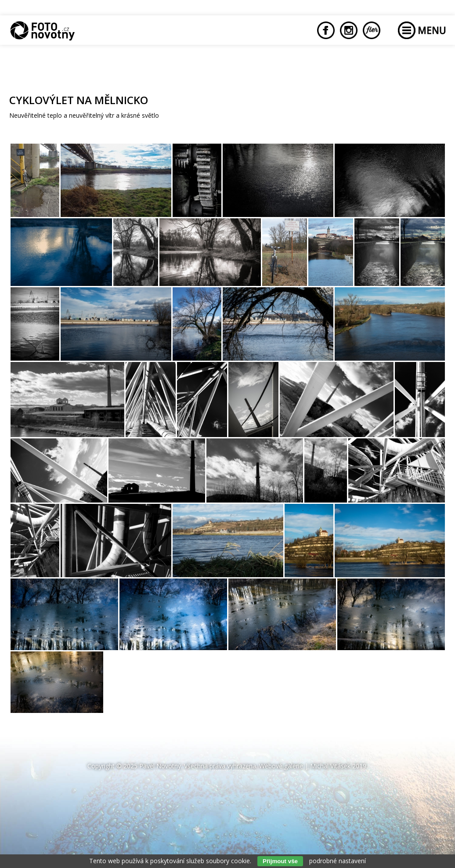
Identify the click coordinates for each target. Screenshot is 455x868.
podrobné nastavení (338, 861)
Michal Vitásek (330, 766)
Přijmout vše (280, 861)
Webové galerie (281, 766)
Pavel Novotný (160, 766)
